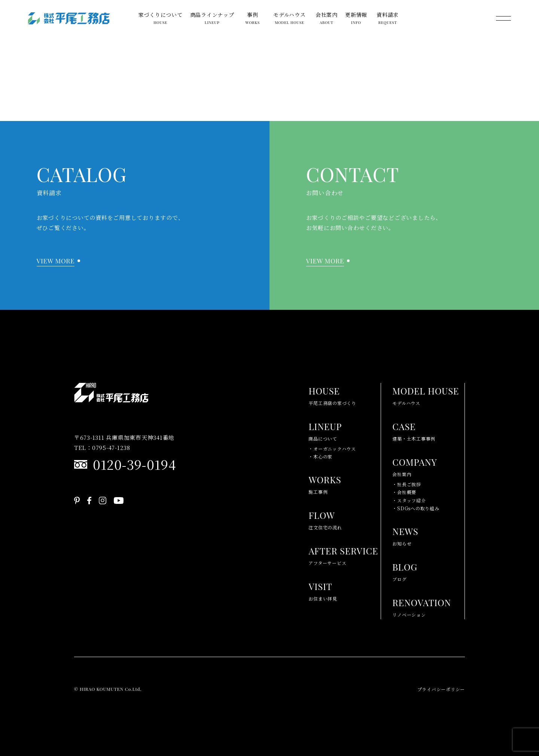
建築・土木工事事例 (414, 430)
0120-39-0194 (134, 464)
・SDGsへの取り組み (416, 508)
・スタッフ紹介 (409, 500)
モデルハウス (290, 19)
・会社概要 (404, 492)
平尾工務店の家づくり (332, 394)
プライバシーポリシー (441, 689)
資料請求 (388, 19)
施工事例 (325, 483)
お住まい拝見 (323, 590)
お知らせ (405, 535)
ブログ (405, 571)
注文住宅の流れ (325, 519)
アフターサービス (343, 554)
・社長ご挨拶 (407, 484)
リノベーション (422, 606)
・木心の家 (320, 456)
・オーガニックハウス (332, 449)
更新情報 (356, 19)
